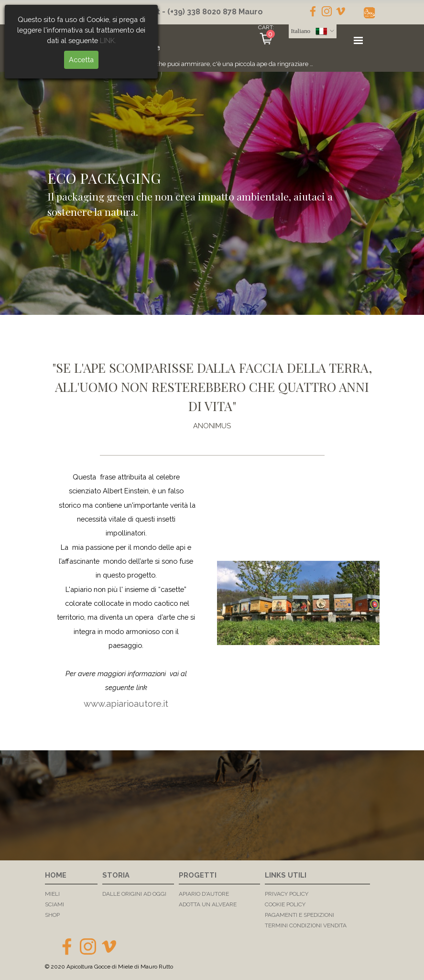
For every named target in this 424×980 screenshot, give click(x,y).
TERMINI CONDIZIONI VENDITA (306, 925)
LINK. (76, 40)
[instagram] (327, 11)
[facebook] (313, 11)
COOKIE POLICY (285, 904)
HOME (56, 875)
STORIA (116, 875)
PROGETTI (198, 875)
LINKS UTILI (286, 875)
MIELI (52, 894)
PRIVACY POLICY (287, 894)
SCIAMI (54, 904)
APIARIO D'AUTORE (204, 894)
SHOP (52, 915)
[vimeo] (341, 11)
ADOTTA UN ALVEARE (208, 904)
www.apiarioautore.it (126, 703)
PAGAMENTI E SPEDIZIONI (299, 915)
